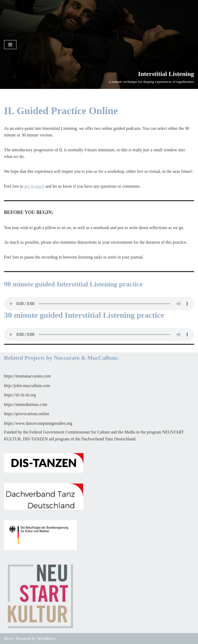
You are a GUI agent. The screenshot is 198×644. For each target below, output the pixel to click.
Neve (8, 639)
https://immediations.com (26, 404)
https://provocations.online (27, 414)
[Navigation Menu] (10, 45)
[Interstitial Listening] (152, 77)
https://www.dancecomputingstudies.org (38, 423)
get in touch (34, 186)
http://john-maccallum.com (27, 386)
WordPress (46, 639)
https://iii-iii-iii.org (20, 395)
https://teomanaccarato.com (27, 376)
